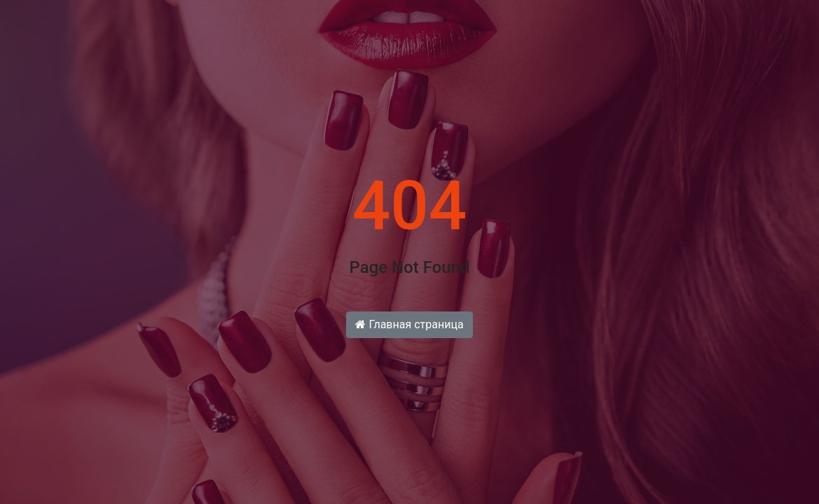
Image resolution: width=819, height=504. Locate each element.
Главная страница (409, 324)
